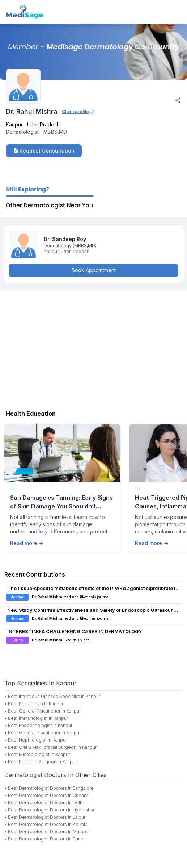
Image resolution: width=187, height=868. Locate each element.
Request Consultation (44, 151)
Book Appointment (94, 270)
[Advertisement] (93, 348)
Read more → (27, 543)
